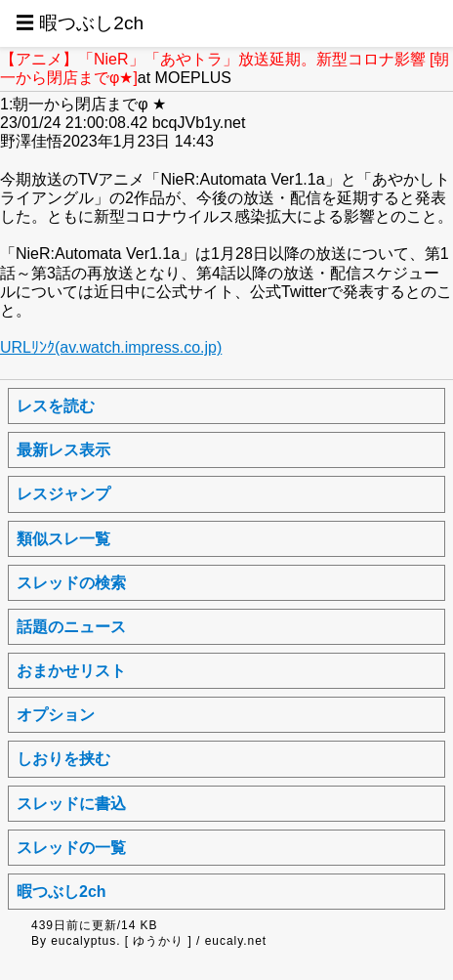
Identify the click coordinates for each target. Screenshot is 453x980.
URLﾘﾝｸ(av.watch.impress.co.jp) (111, 347)
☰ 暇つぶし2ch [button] (80, 23)
